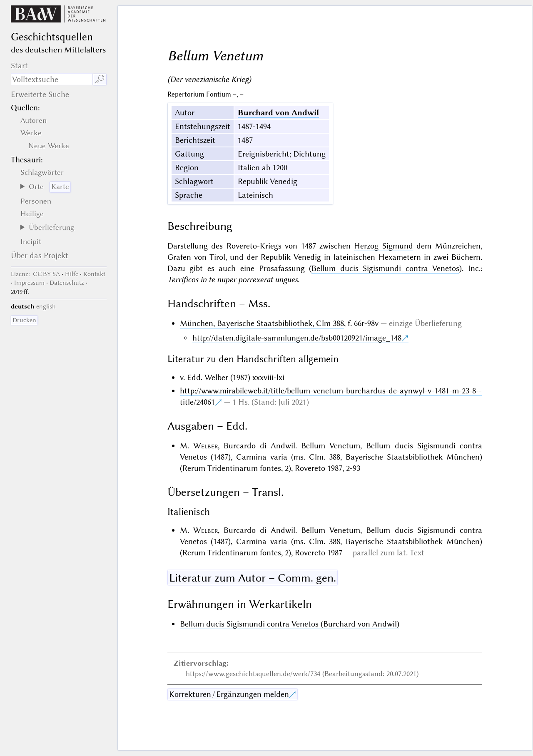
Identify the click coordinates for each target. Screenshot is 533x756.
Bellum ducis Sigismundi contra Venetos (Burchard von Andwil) (290, 624)
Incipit (31, 241)
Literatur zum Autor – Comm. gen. (253, 578)
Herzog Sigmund (383, 246)
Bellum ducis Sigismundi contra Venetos (385, 268)
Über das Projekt (40, 255)
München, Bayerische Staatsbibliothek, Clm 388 (262, 323)
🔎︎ (100, 79)
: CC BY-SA (35, 274)
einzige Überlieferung (425, 323)
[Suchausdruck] (52, 79)
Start (19, 66)
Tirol (217, 257)
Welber (205, 446)
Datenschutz (67, 283)
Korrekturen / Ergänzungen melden (229, 694)
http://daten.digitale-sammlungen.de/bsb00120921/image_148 (297, 338)
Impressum (29, 283)
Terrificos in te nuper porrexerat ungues (233, 280)
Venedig (307, 257)
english (46, 306)
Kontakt (94, 274)
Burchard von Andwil (278, 113)
